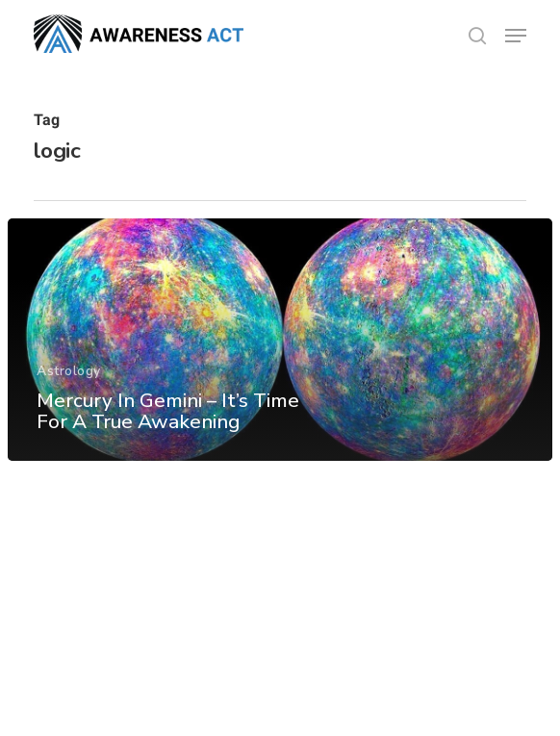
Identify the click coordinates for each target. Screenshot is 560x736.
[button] (516, 36)
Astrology (69, 371)
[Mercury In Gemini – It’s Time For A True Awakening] (280, 340)
